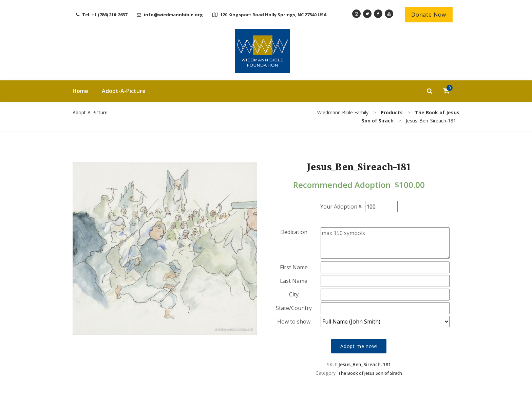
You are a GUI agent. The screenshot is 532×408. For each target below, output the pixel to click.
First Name (294, 267)
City (294, 294)
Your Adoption (339, 207)
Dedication (294, 232)
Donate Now (429, 15)
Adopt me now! (359, 346)
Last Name (294, 281)
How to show (294, 322)
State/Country (294, 308)
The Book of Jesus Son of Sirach (370, 373)
